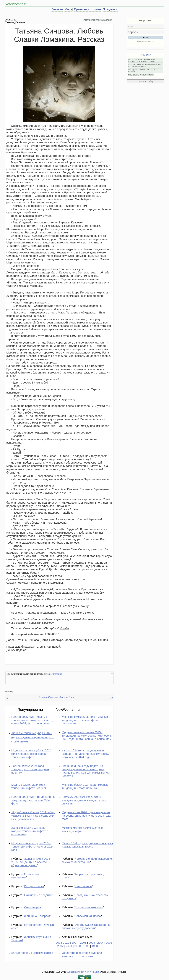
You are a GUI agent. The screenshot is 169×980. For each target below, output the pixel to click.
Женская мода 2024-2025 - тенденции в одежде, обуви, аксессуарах (31, 862)
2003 (109, 943)
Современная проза (88, 916)
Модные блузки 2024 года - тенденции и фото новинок (29, 786)
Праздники (110, 9)
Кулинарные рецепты (38, 895)
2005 (92, 943)
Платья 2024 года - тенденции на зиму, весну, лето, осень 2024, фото (33, 800)
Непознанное (83, 886)
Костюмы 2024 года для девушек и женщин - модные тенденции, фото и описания (84, 800)
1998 (95, 946)
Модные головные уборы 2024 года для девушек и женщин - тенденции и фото (31, 754)
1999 (86, 946)
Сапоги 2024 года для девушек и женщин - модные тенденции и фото (87, 845)
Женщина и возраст (37, 916)
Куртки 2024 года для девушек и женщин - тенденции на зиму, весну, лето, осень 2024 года (85, 754)
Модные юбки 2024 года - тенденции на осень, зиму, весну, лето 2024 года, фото (87, 816)
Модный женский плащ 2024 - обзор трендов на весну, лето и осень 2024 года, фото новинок (33, 816)
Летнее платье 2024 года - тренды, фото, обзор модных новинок (30, 769)
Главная (57, 9)
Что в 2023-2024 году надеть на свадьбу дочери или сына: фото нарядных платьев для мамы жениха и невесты (87, 771)
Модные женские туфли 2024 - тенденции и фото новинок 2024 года (32, 847)
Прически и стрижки (87, 9)
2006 (83, 943)
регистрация (55, 674)
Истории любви (34, 886)
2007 (75, 943)
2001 (69, 946)
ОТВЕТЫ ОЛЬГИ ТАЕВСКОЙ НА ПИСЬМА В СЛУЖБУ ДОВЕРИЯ (145, 65)
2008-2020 (63, 943)
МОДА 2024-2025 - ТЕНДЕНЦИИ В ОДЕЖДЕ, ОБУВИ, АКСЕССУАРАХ (142, 60)
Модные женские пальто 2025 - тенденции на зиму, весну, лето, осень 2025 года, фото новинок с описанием (87, 736)
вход (146, 37)
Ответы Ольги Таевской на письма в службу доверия (86, 926)
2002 (60, 946)
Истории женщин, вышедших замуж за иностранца (87, 860)
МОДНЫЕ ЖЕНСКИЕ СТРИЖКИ (141, 75)
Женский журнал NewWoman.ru (83, 972)
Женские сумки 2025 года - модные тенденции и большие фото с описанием (85, 720)
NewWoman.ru (16, 4)
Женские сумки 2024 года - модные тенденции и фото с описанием (30, 831)
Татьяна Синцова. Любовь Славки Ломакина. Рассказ (58, 697)
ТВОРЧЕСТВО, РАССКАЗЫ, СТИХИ (98, 20)
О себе (65, 628)
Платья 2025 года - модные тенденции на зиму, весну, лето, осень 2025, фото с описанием (32, 720)
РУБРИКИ (146, 55)
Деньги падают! (17, 650)
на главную (10, 692)
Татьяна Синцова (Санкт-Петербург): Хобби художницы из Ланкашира (62, 640)
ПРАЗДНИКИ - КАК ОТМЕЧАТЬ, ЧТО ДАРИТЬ (143, 71)
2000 (78, 946)
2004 (100, 943)
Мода (68, 9)
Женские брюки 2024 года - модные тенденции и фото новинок (85, 786)
